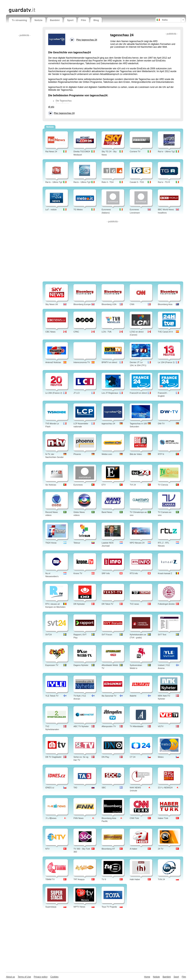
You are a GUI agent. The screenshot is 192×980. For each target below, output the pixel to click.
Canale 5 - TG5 (137, 182)
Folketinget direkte (166, 604)
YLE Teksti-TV (52, 696)
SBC (104, 788)
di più (51, 107)
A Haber (133, 849)
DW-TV (161, 424)
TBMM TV (50, 879)
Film (84, 20)
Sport (70, 20)
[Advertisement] (53, 3)
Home (147, 977)
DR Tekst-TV (107, 604)
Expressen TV (52, 665)
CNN (132, 304)
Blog (96, 20)
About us (10, 977)
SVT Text (162, 635)
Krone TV (78, 573)
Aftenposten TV (109, 726)
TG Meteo (78, 210)
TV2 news (134, 604)
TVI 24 (133, 485)
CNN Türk (134, 818)
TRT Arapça (79, 879)
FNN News (78, 818)
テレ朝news (51, 818)
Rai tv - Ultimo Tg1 (166, 152)
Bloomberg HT (108, 849)
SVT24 (49, 635)
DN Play (105, 757)
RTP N (161, 454)
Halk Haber (135, 879)
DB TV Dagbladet (53, 757)
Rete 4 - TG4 (108, 182)
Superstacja (51, 907)
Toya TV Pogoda (109, 907)
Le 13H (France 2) (166, 362)
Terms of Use (24, 977)
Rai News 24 (51, 152)
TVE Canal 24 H (165, 332)
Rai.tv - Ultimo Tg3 (82, 182)
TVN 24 (161, 879)
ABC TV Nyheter (81, 726)
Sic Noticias (51, 485)
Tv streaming (19, 20)
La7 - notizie (51, 210)
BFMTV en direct (109, 362)
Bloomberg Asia (165, 304)
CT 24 (133, 757)
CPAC (76, 332)
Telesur (77, 543)
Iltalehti (133, 696)
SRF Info (106, 573)
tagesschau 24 (108, 424)
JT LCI (76, 393)
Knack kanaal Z (165, 573)
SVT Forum (107, 635)
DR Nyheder (79, 604)
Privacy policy (41, 977)
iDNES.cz (50, 788)
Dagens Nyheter (81, 665)
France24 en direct (138, 393)
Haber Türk (163, 818)
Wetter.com (107, 454)
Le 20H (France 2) (54, 393)
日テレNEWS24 (165, 788)
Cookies (54, 977)
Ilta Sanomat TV (109, 696)
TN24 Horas (51, 543)
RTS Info (134, 573)
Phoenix (77, 454)
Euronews (78, 485)
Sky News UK (52, 304)
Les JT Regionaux (110, 393)
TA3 (75, 788)
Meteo (161, 757)
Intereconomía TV (82, 362)
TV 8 (104, 879)
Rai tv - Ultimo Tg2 (54, 182)
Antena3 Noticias (53, 362)
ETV (104, 485)
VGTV (161, 726)
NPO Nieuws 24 (137, 543)
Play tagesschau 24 (64, 113)
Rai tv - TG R (164, 182)
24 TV (161, 849)
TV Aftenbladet (136, 726)
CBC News (50, 332)
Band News (107, 512)
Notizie (39, 20)
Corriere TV (135, 152)
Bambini (55, 20)
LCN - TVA (106, 332)
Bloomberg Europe (82, 304)
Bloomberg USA (109, 304)
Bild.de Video (136, 454)
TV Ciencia (163, 485)
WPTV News (79, 907)
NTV (47, 849)
